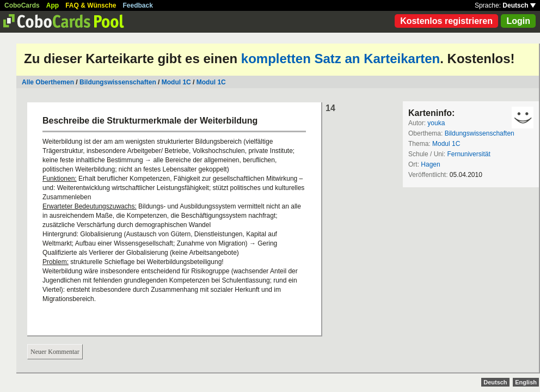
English (526, 382)
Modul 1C (176, 82)
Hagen (430, 164)
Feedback (138, 5)
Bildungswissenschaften (118, 82)
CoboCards (22, 5)
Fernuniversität (468, 154)
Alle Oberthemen (48, 82)
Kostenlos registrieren (446, 21)
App (53, 5)
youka (436, 123)
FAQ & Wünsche (91, 5)
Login (518, 21)
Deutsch (519, 5)
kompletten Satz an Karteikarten (340, 59)
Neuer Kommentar (55, 352)
